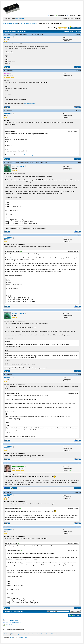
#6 (80, 310)
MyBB (11, 638)
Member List (61, 16)
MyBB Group (24, 638)
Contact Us (7, 634)
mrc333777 (8, 37)
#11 (80, 527)
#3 (80, 111)
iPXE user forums (25, 23)
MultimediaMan (43, 163)
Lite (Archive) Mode (44, 634)
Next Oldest (9, 611)
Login (16, 19)
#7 (80, 375)
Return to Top (24, 634)
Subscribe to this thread (12, 625)
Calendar (71, 16)
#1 (80, 35)
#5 (80, 235)
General (34, 23)
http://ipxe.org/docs (30, 104)
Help (78, 16)
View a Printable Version (12, 620)
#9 (80, 463)
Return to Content (33, 634)
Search (51, 16)
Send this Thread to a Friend (13, 622)
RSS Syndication (54, 634)
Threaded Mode (69, 31)
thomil (41, 35)
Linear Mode (77, 31)
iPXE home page (15, 634)
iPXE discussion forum (11, 23)
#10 (80, 492)
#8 (80, 444)
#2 (80, 71)
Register (22, 19)
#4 (80, 163)
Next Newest (18, 611)
